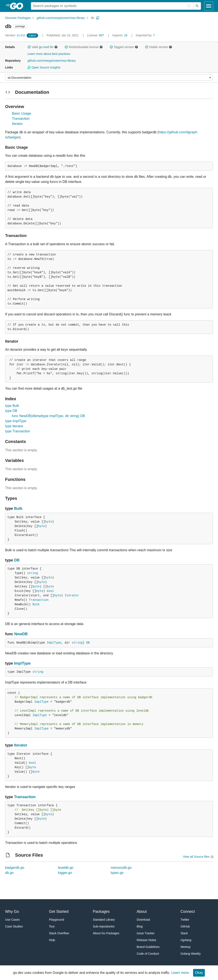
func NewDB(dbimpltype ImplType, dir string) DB (48, 416)
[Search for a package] (112, 6)
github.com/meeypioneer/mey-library (61, 18)
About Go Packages (106, 933)
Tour (52, 926)
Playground (57, 920)
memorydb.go (121, 868)
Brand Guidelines (148, 947)
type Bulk (12, 406)
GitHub (185, 926)
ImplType (54, 643)
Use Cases (12, 920)
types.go (117, 873)
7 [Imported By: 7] (145, 35)
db (92, 18)
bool (50, 591)
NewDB (21, 634)
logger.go (65, 873)
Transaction (21, 119)
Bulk (18, 509)
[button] (29, 47)
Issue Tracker (146, 933)
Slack (184, 933)
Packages (101, 912)
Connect (188, 912)
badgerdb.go (15, 868)
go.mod (44, 47)
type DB (11, 411)
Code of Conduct (148, 954)
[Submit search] (197, 6)
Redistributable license (84, 47)
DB (17, 560)
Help (52, 940)
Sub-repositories (104, 926)
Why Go (12, 912)
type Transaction (18, 431)
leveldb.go (66, 868)
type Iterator (14, 426)
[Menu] (109, 78)
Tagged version (124, 47)
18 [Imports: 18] (120, 35)
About (142, 912)
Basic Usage (22, 113)
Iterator (17, 124)
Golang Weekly (191, 954)
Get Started (59, 912)
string (32, 573)
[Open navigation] (209, 6)
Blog (140, 926)
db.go (9, 873)
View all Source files (196, 857)
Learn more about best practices (49, 54)
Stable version (159, 47)
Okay (199, 973)
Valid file (43, 47)
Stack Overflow (59, 933)
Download (143, 920)
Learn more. (181, 973)
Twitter (185, 920)
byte (49, 522)
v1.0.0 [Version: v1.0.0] (15, 35)
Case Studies (14, 926)
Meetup (186, 947)
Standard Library (104, 920)
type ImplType (16, 421)
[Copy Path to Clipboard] (98, 18)
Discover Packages (18, 18)
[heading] (18, 6)
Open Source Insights (44, 67)
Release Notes (146, 940)
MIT (102, 35)
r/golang (186, 940)
